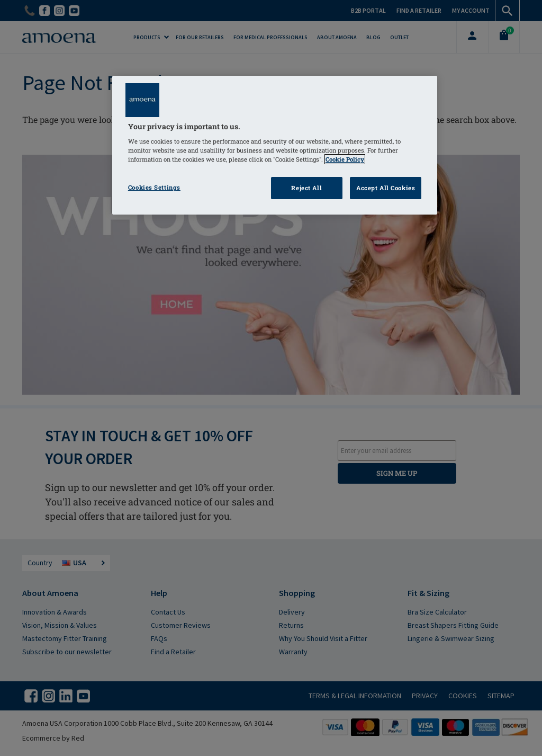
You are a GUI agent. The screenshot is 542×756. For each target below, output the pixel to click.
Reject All (306, 188)
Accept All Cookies (386, 188)
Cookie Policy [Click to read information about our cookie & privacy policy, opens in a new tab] (345, 159)
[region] (275, 145)
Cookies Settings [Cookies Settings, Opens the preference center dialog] (154, 187)
